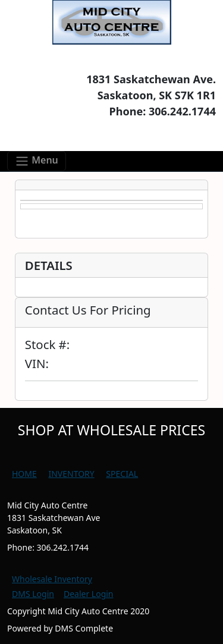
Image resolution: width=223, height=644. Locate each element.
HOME (24, 474)
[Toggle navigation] (37, 161)
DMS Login (33, 594)
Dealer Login (89, 594)
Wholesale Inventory (52, 579)
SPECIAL (122, 474)
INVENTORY (71, 474)
